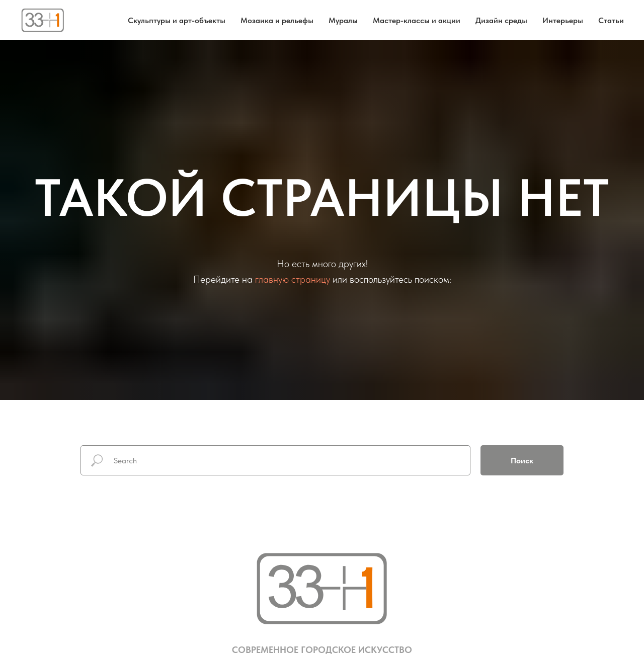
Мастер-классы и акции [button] (417, 20)
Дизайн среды (501, 20)
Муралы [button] (343, 20)
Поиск (522, 461)
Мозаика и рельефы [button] (277, 20)
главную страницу (293, 279)
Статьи (611, 20)
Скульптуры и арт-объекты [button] (177, 20)
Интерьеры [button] (563, 20)
